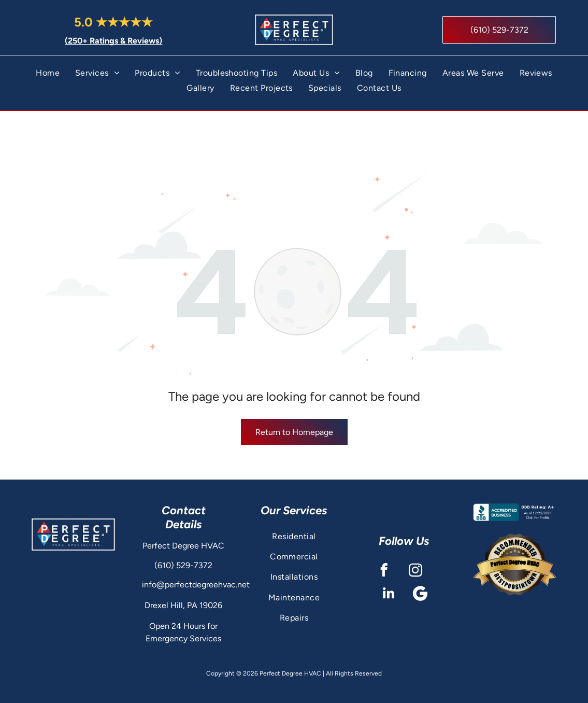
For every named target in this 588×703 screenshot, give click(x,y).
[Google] (420, 572)
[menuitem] (48, 76)
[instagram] (416, 550)
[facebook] (384, 550)
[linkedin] (388, 572)
